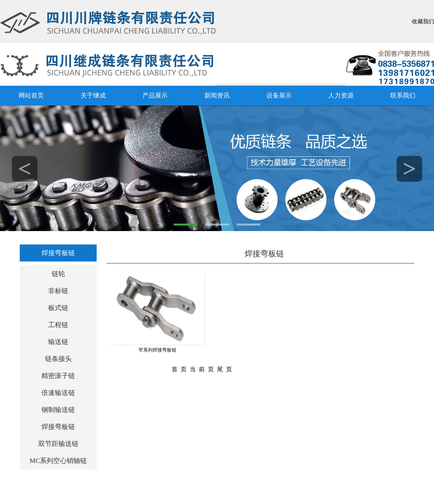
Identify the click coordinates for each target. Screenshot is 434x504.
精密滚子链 (58, 376)
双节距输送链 (58, 444)
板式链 (58, 308)
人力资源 (341, 95)
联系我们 (403, 95)
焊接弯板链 (58, 253)
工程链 (58, 325)
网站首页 (31, 95)
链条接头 (58, 359)
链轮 (58, 274)
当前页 (203, 369)
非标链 (58, 291)
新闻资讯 (217, 95)
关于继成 (93, 95)
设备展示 (279, 95)
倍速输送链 (58, 393)
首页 (181, 369)
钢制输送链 (58, 410)
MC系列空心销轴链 (58, 461)
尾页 (226, 369)
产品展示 (155, 95)
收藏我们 (423, 22)
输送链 (58, 342)
